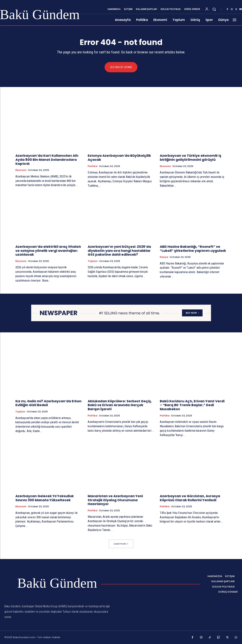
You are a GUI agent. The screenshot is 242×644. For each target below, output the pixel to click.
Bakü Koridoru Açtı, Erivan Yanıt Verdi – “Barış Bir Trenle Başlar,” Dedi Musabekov (192, 405)
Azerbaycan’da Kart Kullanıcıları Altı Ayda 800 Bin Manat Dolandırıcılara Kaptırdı (47, 160)
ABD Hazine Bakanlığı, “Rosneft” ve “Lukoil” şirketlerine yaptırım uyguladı (193, 249)
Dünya (164, 257)
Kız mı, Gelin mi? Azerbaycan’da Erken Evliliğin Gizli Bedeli (48, 403)
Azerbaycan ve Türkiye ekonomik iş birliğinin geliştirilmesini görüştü (191, 158)
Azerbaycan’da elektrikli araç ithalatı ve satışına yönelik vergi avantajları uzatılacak (48, 251)
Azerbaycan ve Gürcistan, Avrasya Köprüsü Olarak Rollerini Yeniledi (190, 498)
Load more (121, 544)
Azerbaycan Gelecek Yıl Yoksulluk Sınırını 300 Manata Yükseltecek (45, 498)
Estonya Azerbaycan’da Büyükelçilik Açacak (119, 158)
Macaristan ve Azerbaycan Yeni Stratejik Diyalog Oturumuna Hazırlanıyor (115, 500)
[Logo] (51, 583)
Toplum (93, 261)
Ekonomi (21, 170)
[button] (214, 9)
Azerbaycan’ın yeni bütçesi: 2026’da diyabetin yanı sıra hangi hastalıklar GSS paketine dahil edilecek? (119, 251)
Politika (93, 166)
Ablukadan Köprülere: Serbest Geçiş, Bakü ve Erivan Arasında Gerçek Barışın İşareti (120, 405)
